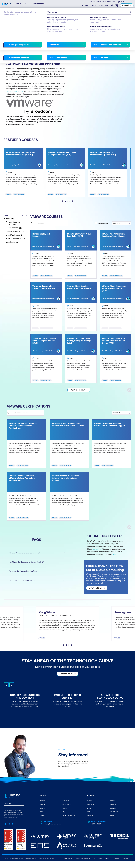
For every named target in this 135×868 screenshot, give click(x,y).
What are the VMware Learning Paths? (35, 571)
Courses (6, 18)
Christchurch (114, 819)
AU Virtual (56, 52)
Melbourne (33, 52)
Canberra (24, 52)
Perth (41, 52)
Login (122, 2)
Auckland (113, 812)
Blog (107, 6)
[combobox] (5, 811)
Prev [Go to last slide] (6, 692)
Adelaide (7, 52)
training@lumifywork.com (52, 832)
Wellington (113, 816)
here (114, 554)
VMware (8, 194)
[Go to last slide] (63, 201)
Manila (112, 823)
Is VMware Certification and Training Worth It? (35, 562)
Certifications (67, 812)
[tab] (65, 201)
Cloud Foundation (23, 465)
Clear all (25, 216)
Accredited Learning (69, 823)
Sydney (48, 52)
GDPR (107, 865)
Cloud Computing (19, 194)
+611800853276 (110, 2)
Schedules (66, 808)
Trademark (116, 865)
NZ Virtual (8, 55)
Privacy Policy (68, 865)
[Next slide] (72, 201)
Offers (94, 6)
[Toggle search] (113, 6)
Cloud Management (116, 276)
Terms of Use (98, 865)
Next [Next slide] (12, 692)
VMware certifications (15, 91)
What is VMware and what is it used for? (35, 553)
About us (86, 6)
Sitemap (125, 865)
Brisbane (15, 52)
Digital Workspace (46, 276)
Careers (42, 823)
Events (101, 6)
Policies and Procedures (83, 865)
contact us (97, 549)
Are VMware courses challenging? (35, 580)
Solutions (43, 812)
